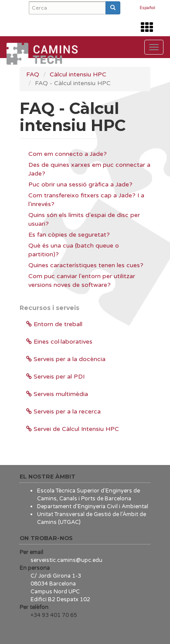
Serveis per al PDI (55, 377)
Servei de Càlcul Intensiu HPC (73, 429)
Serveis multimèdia (57, 394)
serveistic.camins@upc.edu (66, 560)
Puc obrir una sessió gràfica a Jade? (80, 184)
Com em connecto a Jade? (68, 154)
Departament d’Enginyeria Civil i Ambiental (93, 506)
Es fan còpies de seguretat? (69, 235)
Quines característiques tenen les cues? (86, 265)
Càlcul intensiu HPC (78, 74)
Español (147, 8)
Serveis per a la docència (66, 359)
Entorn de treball (54, 324)
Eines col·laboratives (59, 342)
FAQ (33, 74)
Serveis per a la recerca (63, 412)
